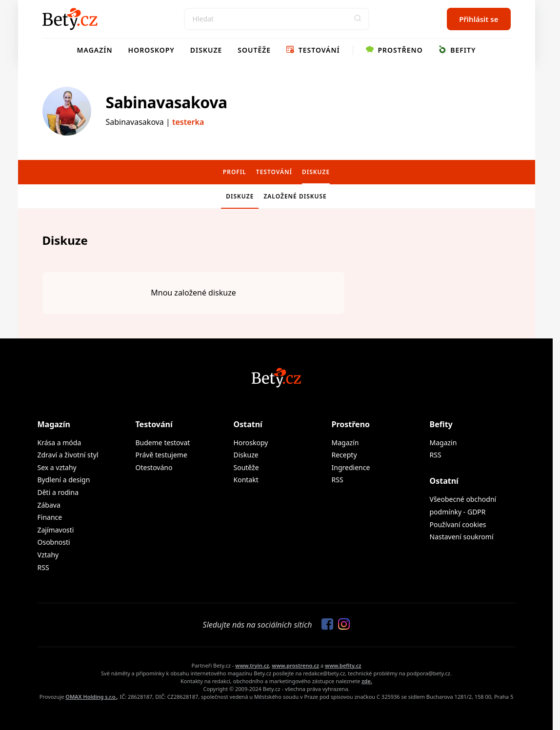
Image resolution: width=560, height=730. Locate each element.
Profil (235, 172)
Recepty (344, 455)
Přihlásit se (479, 19)
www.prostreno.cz (295, 665)
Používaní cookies (458, 524)
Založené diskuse (295, 196)
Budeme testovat (163, 443)
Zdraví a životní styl (68, 455)
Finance (50, 517)
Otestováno (154, 467)
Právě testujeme (161, 455)
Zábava (49, 505)
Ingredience (351, 467)
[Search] (277, 19)
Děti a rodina (58, 492)
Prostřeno (394, 50)
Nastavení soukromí (462, 537)
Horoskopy (151, 50)
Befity (457, 50)
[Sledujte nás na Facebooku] (325, 625)
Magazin (443, 443)
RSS (43, 567)
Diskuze (206, 50)
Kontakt (246, 480)
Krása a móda (60, 443)
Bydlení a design (64, 480)
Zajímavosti (56, 530)
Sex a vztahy (57, 467)
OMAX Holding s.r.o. (91, 697)
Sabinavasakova (167, 102)
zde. (367, 681)
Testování (313, 50)
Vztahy (48, 555)
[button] (358, 19)
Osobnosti (54, 542)
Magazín (95, 50)
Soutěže (254, 50)
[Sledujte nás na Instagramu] (341, 625)
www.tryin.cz (252, 665)
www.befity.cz (343, 665)
